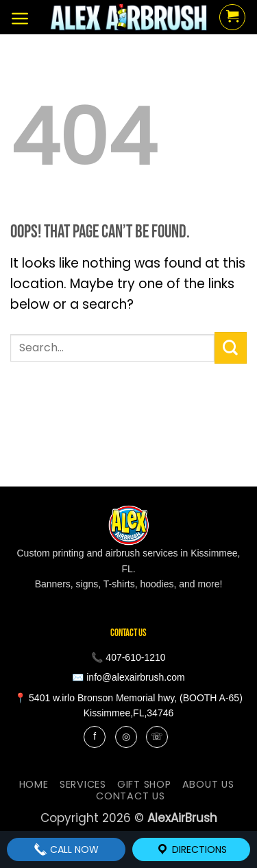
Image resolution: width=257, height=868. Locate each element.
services (83, 784)
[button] (20, 19)
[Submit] (231, 348)
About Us (208, 784)
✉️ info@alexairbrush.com (128, 677)
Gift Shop (144, 784)
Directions (191, 849)
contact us (130, 796)
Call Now (66, 849)
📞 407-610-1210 (128, 657)
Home (34, 784)
